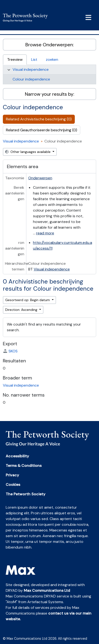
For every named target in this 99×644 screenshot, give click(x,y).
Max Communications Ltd (47, 590)
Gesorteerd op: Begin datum (28, 300)
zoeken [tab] (52, 59)
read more (45, 233)
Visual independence (31, 69)
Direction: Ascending (22, 310)
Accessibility (17, 456)
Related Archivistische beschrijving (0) (39, 119)
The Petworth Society (26, 494)
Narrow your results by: (50, 94)
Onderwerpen (40, 178)
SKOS (10, 351)
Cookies (13, 485)
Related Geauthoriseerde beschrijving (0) (42, 130)
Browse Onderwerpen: (50, 45)
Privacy (12, 475)
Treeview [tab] (15, 59)
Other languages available (28, 152)
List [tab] (34, 59)
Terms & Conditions (24, 466)
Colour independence (31, 79)
